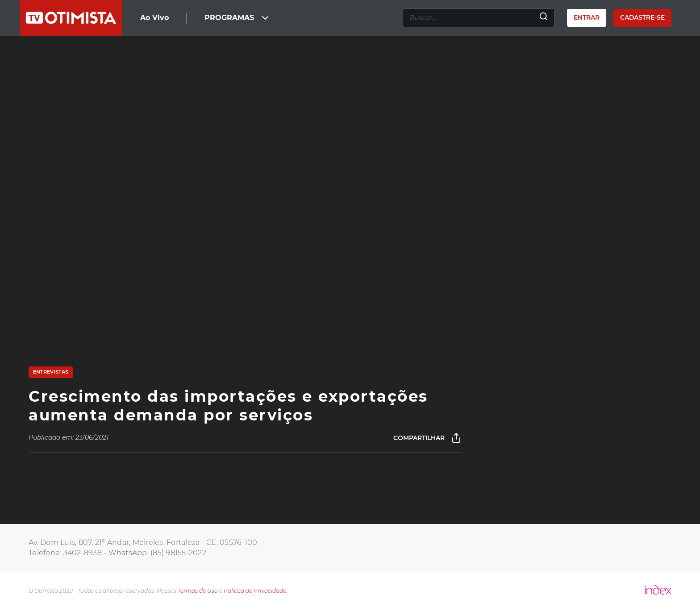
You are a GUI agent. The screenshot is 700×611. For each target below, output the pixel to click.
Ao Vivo (154, 18)
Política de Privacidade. (256, 591)
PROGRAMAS (237, 18)
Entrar (587, 17)
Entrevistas (51, 372)
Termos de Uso (198, 591)
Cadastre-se (642, 17)
